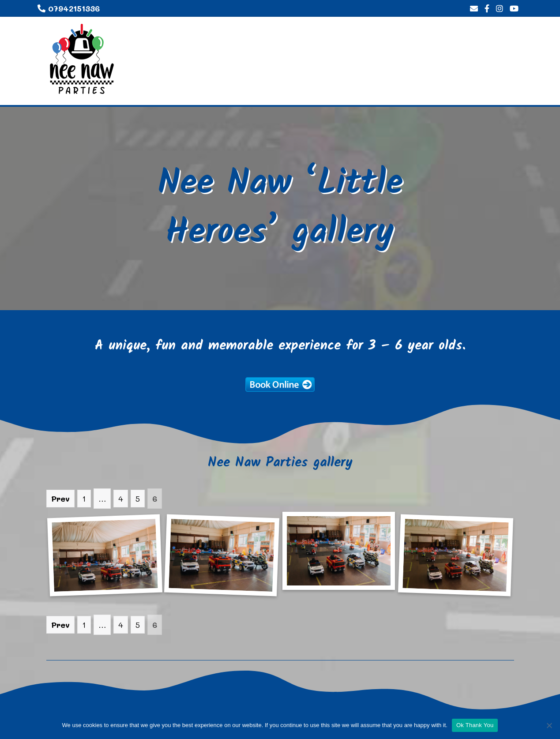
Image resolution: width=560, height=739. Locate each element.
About (365, 89)
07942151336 (69, 8)
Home (325, 89)
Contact (497, 89)
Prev (60, 499)
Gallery (418, 89)
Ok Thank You (475, 725)
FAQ (456, 89)
